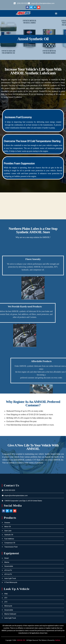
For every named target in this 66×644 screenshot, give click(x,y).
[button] (56, 13)
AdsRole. (58, 640)
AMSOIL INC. (21, 640)
